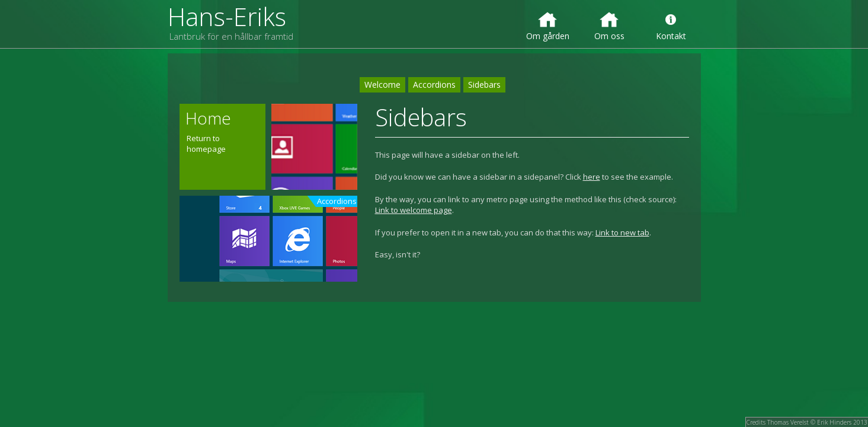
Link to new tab (622, 232)
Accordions (434, 85)
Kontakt (671, 26)
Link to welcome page (414, 210)
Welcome (382, 85)
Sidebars (484, 85)
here (592, 177)
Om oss (609, 26)
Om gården (548, 26)
